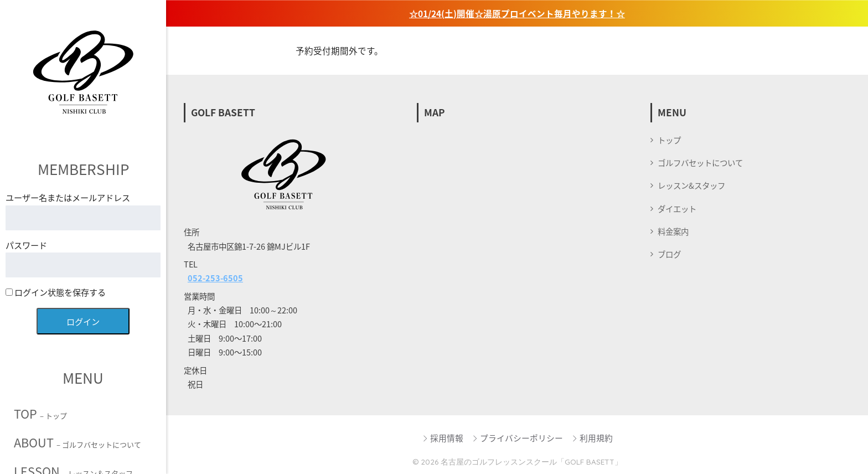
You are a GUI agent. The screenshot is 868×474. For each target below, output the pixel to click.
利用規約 (592, 438)
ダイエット (677, 209)
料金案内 (673, 231)
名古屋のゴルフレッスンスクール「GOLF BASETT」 (531, 462)
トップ (669, 140)
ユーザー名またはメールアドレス (68, 197)
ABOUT (77, 442)
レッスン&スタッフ (691, 186)
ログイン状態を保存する (56, 292)
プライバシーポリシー (517, 438)
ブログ (669, 254)
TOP (40, 414)
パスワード (26, 245)
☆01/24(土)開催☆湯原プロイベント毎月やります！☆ (517, 14)
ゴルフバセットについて (700, 163)
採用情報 (443, 438)
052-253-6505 (215, 278)
